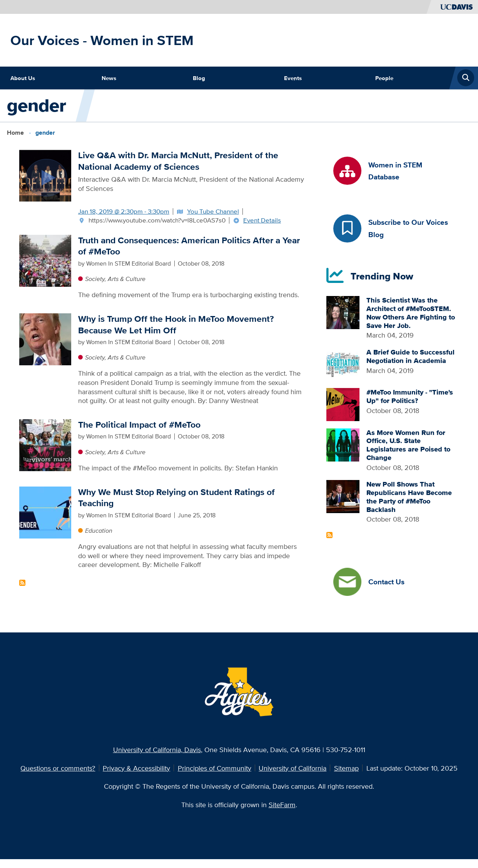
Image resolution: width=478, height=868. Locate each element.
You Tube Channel (213, 211)
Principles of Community (215, 768)
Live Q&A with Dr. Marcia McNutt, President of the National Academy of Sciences (178, 161)
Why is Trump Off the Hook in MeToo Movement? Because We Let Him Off (176, 325)
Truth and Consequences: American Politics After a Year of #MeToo (189, 246)
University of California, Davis (157, 749)
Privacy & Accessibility (136, 768)
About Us (23, 78)
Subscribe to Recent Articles (329, 535)
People (384, 78)
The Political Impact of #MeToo (139, 425)
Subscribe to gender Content (22, 583)
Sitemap (346, 768)
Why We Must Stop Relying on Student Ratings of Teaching (176, 498)
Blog (199, 78)
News (109, 78)
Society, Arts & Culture (115, 279)
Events (293, 78)
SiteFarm (282, 804)
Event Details (262, 220)
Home (15, 133)
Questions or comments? (58, 768)
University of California (292, 768)
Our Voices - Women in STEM (102, 40)
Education (99, 531)
